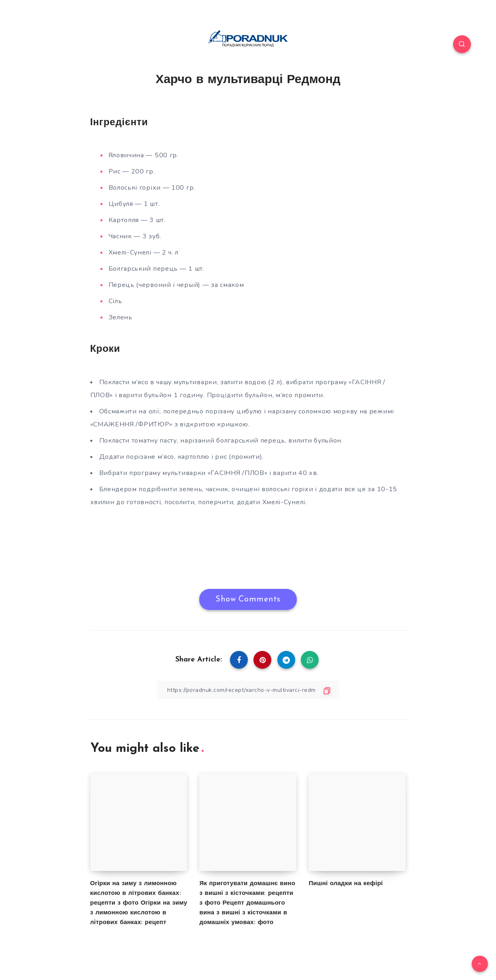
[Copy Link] (248, 690)
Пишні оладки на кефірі (346, 884)
